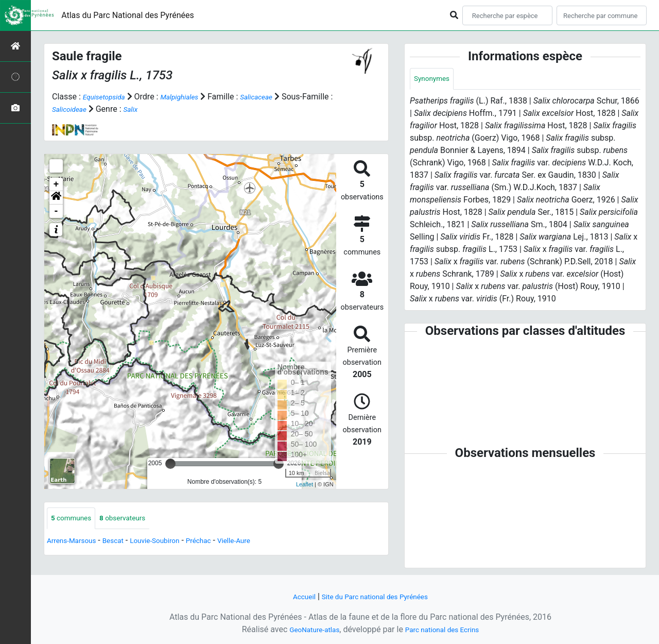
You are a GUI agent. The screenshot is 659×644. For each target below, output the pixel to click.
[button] (56, 198)
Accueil (294, 596)
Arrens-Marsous (76, 542)
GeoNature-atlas (307, 629)
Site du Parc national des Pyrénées (377, 596)
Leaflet (305, 484)
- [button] (56, 211)
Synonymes (435, 80)
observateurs (134, 519)
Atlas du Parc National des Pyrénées (128, 15)
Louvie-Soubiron (173, 542)
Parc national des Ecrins (447, 629)
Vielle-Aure (265, 542)
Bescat (124, 542)
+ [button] (56, 184)
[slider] (170, 464)
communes (75, 519)
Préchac (223, 542)
